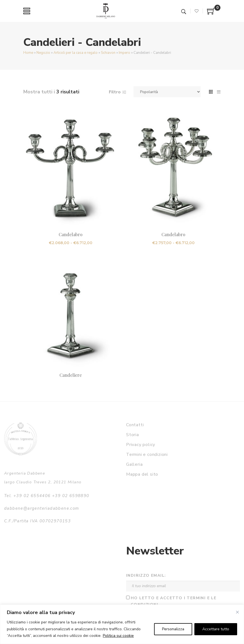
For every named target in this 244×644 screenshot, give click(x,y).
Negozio (43, 53)
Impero (124, 53)
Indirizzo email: (146, 575)
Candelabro (70, 234)
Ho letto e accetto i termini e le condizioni (174, 601)
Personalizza (173, 629)
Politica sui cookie (118, 636)
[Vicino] (237, 612)
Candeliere (70, 375)
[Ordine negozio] (167, 92)
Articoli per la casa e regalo (76, 53)
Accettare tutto (216, 629)
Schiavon (108, 53)
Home (28, 53)
